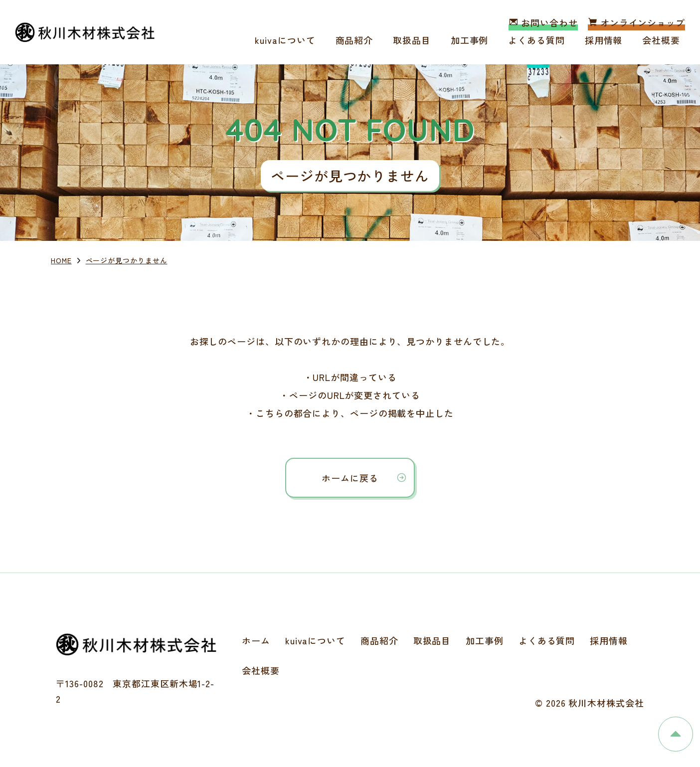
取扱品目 (412, 40)
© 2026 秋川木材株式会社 (590, 703)
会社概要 (661, 40)
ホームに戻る (350, 478)
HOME (61, 260)
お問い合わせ (543, 22)
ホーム (256, 640)
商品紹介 (354, 40)
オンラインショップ (636, 22)
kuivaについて (285, 40)
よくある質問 (536, 40)
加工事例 (470, 40)
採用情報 (604, 40)
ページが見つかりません (127, 260)
